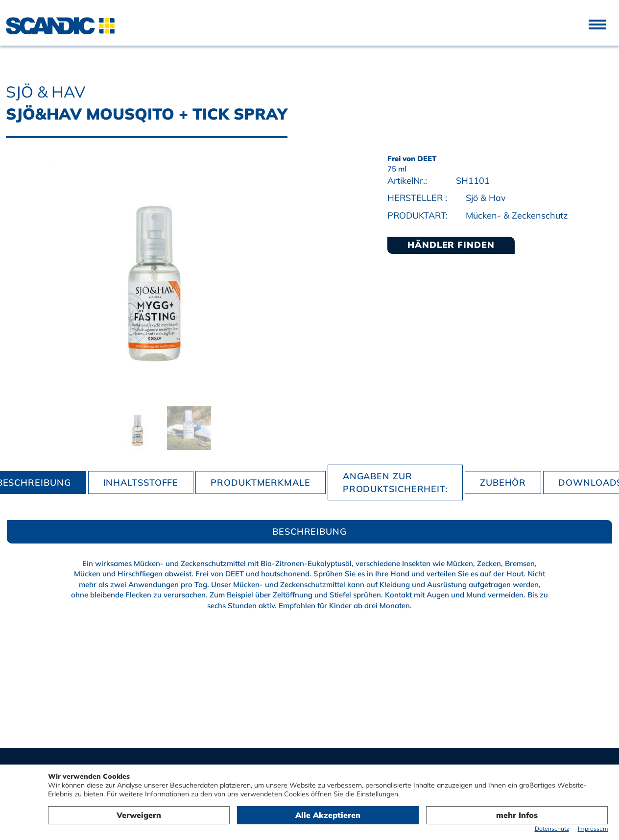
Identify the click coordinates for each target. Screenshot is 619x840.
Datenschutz (552, 828)
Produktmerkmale (261, 482)
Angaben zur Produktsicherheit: (395, 482)
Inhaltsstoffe (141, 482)
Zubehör (503, 482)
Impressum (593, 828)
